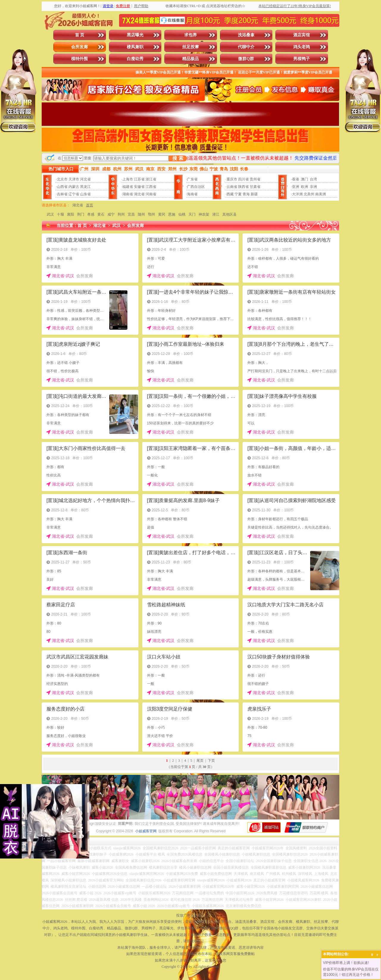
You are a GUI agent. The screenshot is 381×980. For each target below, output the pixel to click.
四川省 (243, 179)
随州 (141, 214)
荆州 (121, 214)
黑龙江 (85, 187)
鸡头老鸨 (302, 47)
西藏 (230, 194)
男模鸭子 (302, 59)
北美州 (309, 194)
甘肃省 (255, 187)
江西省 (151, 187)
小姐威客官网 (146, 831)
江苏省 (139, 179)
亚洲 (296, 187)
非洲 (313, 187)
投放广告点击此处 (190, 915)
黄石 (101, 214)
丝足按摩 (190, 47)
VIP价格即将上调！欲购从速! (346, 963)
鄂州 (152, 214)
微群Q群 (246, 59)
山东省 (85, 194)
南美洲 (321, 194)
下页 (211, 761)
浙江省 (151, 179)
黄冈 (162, 214)
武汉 (50, 214)
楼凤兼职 (135, 47)
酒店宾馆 (302, 35)
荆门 (81, 214)
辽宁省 (74, 194)
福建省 (128, 187)
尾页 (200, 761)
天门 (192, 214)
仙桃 (182, 214)
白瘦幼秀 (135, 59)
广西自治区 (196, 187)
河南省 (151, 194)
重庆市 (232, 179)
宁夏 (238, 194)
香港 (296, 179)
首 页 (80, 35)
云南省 (232, 187)
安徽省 (139, 187)
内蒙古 (74, 187)
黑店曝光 (135, 35)
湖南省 (128, 194)
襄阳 (71, 214)
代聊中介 (246, 47)
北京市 (62, 179)
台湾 (313, 179)
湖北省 (139, 194)
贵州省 (255, 179)
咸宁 (111, 214)
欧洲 (305, 187)
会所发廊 (79, 47)
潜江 (216, 214)
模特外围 (79, 59)
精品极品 (190, 59)
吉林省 (62, 194)
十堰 (60, 214)
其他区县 (229, 214)
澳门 (305, 179)
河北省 (85, 179)
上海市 (128, 179)
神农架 (204, 214)
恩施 (172, 214)
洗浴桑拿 (246, 35)
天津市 (74, 179)
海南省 (192, 194)
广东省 (192, 179)
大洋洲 (297, 194)
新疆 (254, 194)
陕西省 (243, 187)
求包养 (190, 35)
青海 (246, 194)
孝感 (91, 214)
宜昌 (131, 214)
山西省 (62, 187)
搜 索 (178, 158)
